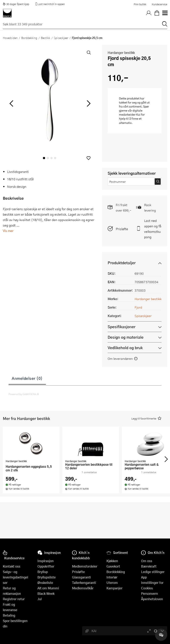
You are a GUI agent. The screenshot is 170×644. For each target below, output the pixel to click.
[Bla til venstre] (11, 103)
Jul (40, 599)
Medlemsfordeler (85, 566)
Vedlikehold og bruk (125, 348)
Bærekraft (149, 566)
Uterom (112, 583)
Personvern (149, 593)
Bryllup (43, 572)
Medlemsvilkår (83, 588)
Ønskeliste (45, 583)
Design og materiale (126, 337)
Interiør (112, 577)
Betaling (9, 615)
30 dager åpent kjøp (16, 4)
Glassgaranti (81, 577)
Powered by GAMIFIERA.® (24, 394)
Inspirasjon (46, 561)
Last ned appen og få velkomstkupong (153, 229)
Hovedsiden (10, 38)
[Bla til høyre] (88, 103)
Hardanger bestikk (121, 53)
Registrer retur (14, 599)
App (144, 577)
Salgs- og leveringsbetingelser (15, 577)
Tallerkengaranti (84, 583)
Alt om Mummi (48, 588)
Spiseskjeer (61, 38)
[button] (89, 158)
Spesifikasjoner (122, 327)
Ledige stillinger (153, 572)
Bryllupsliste (47, 577)
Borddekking (29, 38)
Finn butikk (140, 4)
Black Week (46, 593)
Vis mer (8, 231)
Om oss (147, 561)
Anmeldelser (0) (27, 378)
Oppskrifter (46, 566)
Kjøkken (112, 561)
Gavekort (113, 566)
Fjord (138, 307)
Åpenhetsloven (152, 599)
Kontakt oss (12, 566)
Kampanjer (114, 588)
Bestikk (46, 38)
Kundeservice (159, 4)
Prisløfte (122, 229)
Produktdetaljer (122, 263)
